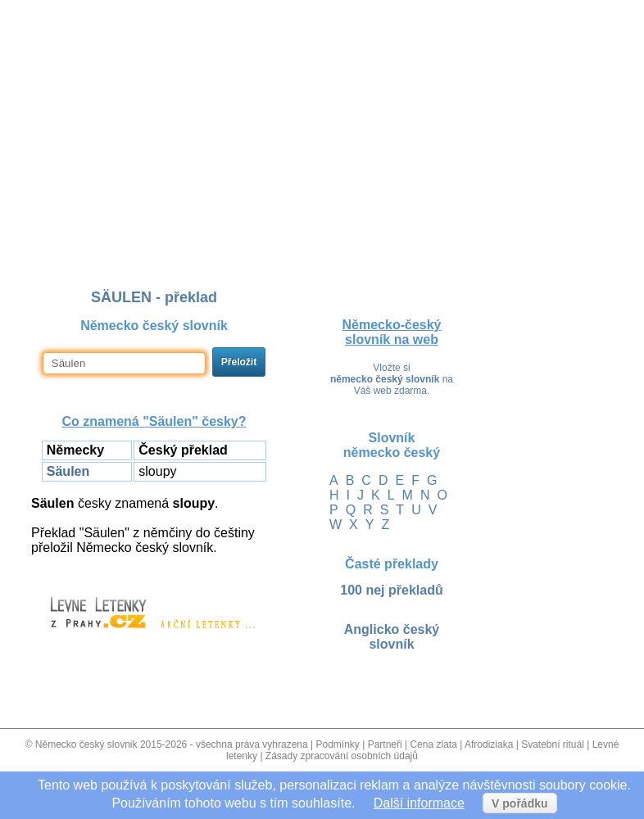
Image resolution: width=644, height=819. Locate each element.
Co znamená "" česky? (154, 421)
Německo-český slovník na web (392, 332)
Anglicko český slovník (392, 637)
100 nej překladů (391, 590)
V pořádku (519, 803)
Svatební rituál (553, 744)
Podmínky (337, 744)
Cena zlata (433, 744)
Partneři (385, 744)
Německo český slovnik (86, 744)
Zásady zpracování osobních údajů (342, 756)
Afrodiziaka (489, 744)
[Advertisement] (322, 117)
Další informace (419, 803)
